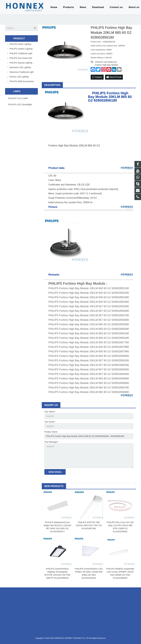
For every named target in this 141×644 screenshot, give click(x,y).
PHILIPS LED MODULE (106, 62)
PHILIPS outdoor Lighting (21, 49)
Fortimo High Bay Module (107, 65)
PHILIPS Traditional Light (21, 53)
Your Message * (52, 442)
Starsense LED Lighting (20, 67)
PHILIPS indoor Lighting (20, 44)
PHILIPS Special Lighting (21, 63)
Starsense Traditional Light (22, 72)
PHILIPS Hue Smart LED (21, 58)
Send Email (114, 77)
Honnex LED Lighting (19, 77)
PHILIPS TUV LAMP (18, 98)
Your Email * (50, 422)
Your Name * (50, 412)
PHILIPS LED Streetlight (20, 104)
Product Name (51, 432)
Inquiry (97, 77)
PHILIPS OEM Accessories (22, 81)
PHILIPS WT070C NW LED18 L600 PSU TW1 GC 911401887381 (89, 525)
